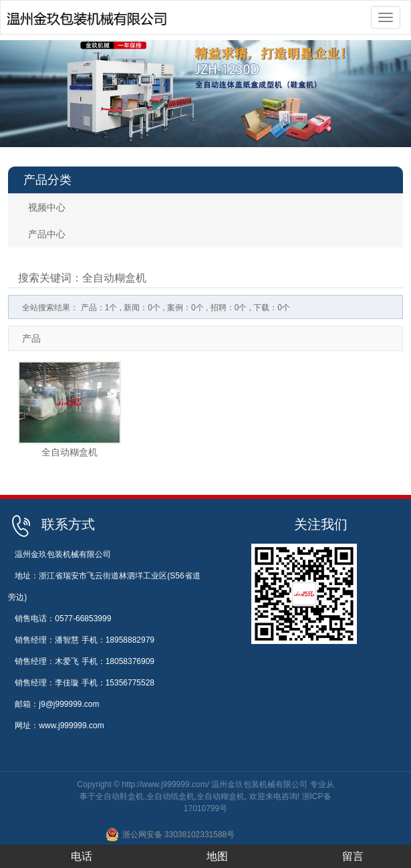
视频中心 (47, 207)
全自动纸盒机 (170, 796)
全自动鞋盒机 (120, 796)
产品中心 (47, 234)
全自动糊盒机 (70, 452)
